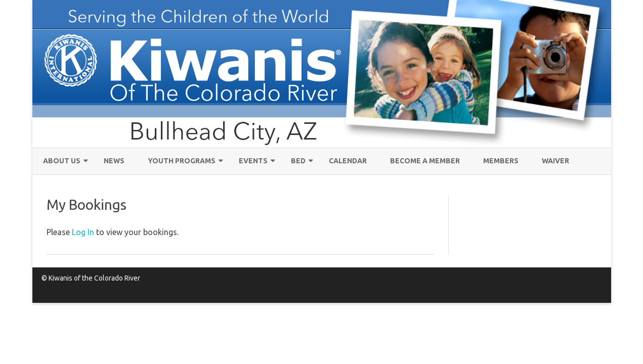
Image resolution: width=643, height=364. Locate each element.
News (114, 161)
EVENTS (253, 161)
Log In (83, 232)
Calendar (348, 161)
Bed (298, 161)
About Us (62, 161)
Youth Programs (182, 161)
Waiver (555, 161)
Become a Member (425, 161)
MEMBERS (501, 161)
